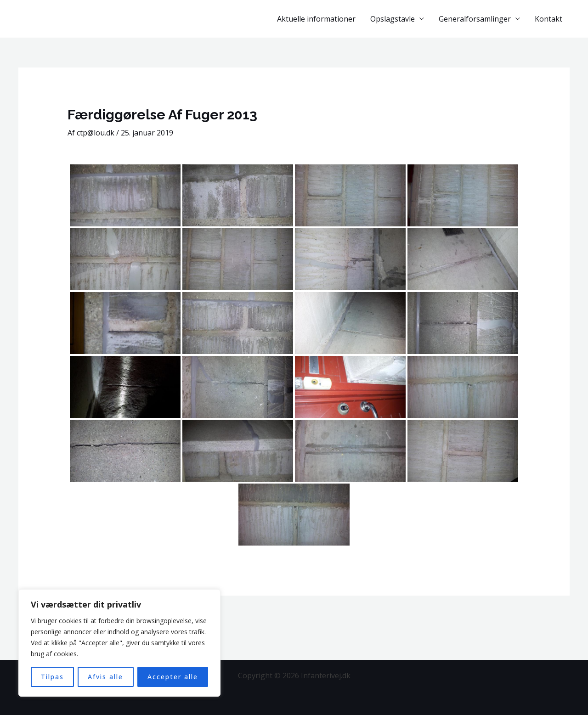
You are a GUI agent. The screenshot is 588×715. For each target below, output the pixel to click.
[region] (119, 643)
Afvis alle (105, 677)
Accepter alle (173, 677)
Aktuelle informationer (316, 19)
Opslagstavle (393, 19)
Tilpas (52, 677)
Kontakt (548, 19)
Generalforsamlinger (475, 19)
